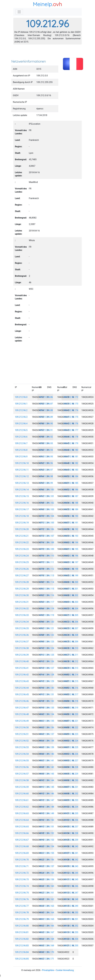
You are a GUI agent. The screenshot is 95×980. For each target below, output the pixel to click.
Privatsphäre (48, 970)
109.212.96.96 (46, 463)
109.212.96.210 (71, 648)
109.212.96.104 (47, 516)
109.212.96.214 (71, 675)
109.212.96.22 (22, 542)
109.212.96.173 (71, 404)
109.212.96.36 (22, 635)
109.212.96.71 (22, 866)
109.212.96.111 (47, 562)
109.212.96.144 (47, 780)
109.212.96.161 (47, 893)
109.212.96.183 (71, 470)
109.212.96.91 (46, 430)
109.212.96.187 (71, 496)
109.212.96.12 (22, 476)
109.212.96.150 (47, 820)
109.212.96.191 (71, 523)
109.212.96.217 (71, 694)
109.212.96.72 (22, 873)
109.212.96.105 (47, 523)
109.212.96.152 (47, 833)
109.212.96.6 (21, 437)
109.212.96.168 (47, 939)
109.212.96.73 (22, 879)
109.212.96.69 (22, 853)
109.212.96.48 (22, 714)
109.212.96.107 (47, 536)
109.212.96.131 (47, 694)
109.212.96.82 (22, 939)
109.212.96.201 (71, 589)
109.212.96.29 (22, 589)
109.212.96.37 (22, 642)
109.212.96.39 (22, 655)
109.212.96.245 (71, 879)
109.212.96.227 (71, 761)
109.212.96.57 (22, 774)
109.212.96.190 (71, 516)
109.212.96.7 (21, 443)
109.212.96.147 (47, 800)
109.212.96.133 (47, 708)
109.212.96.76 (22, 899)
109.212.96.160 (47, 886)
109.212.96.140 (47, 754)
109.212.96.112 (47, 569)
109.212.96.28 (22, 582)
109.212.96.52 (22, 741)
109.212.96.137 (47, 734)
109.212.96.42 (22, 675)
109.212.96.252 (71, 926)
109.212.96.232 (71, 794)
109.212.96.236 (71, 820)
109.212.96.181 (71, 457)
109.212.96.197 (71, 562)
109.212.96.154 (47, 846)
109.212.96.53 (22, 747)
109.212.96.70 (22, 860)
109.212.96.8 (21, 450)
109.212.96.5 (21, 430)
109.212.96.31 (22, 602)
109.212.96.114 (47, 582)
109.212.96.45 (22, 694)
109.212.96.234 (71, 807)
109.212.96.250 (71, 913)
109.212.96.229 (71, 774)
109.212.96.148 (47, 807)
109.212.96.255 (71, 946)
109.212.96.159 (47, 879)
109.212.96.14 (22, 490)
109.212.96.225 (71, 747)
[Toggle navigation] (19, 12)
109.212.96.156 (47, 860)
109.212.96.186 (71, 490)
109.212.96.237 (71, 827)
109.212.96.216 (71, 688)
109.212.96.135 (47, 721)
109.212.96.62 (22, 807)
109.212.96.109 (47, 549)
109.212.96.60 (22, 794)
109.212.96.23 (22, 549)
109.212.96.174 (71, 410)
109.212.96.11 (22, 470)
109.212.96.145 (47, 787)
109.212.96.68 (22, 846)
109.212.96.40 (22, 661)
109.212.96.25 (22, 562)
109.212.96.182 (71, 463)
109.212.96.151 (47, 827)
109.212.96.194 (71, 542)
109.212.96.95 (46, 457)
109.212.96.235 (71, 813)
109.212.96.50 (22, 727)
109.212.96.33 (22, 615)
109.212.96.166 (47, 926)
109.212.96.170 (47, 952)
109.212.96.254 (71, 939)
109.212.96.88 (46, 410)
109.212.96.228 (71, 767)
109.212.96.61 (22, 800)
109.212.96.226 (71, 754)
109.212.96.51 (22, 734)
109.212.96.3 (21, 417)
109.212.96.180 (71, 450)
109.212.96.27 (22, 575)
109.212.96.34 (22, 622)
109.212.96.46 (22, 701)
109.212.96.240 (71, 846)
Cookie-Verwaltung (65, 970)
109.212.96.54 (22, 754)
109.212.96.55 (22, 761)
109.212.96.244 (71, 873)
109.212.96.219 (71, 708)
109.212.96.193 (71, 536)
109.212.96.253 (71, 932)
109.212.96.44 (22, 688)
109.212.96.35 (22, 628)
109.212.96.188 (71, 503)
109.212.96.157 (47, 866)
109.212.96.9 (21, 457)
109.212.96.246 (71, 886)
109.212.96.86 (46, 397)
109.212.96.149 (47, 813)
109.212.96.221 (71, 721)
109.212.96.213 (71, 668)
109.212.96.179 (71, 443)
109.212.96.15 (22, 496)
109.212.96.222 (71, 727)
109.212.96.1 (21, 404)
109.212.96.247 (71, 893)
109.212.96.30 (22, 595)
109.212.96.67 (22, 840)
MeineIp (42, 4)
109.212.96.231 (71, 787)
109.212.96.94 (46, 450)
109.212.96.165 (47, 919)
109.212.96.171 (47, 959)
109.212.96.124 (47, 648)
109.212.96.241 (71, 853)
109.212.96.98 (46, 476)
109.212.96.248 (71, 899)
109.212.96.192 (71, 529)
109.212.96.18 (22, 516)
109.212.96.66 (22, 833)
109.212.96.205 (71, 615)
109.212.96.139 (47, 747)
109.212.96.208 (71, 635)
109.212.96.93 (46, 443)
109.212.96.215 (71, 681)
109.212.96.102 (47, 503)
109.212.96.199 (71, 575)
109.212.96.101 (47, 496)
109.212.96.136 (47, 727)
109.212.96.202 (71, 595)
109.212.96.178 (71, 437)
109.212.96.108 (47, 542)
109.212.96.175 (71, 417)
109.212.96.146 (47, 794)
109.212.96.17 (22, 509)
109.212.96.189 (71, 509)
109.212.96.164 (47, 913)
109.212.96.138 (47, 741)
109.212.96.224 (71, 741)
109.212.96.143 (47, 774)
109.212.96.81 (22, 932)
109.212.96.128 (47, 675)
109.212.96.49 (22, 721)
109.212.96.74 (22, 886)
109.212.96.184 (71, 476)
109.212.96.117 (47, 602)
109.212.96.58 (22, 780)
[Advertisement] (48, 53)
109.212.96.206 (71, 622)
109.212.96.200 (71, 582)
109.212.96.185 (71, 483)
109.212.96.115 (47, 589)
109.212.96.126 (47, 661)
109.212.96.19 (22, 523)
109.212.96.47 (22, 708)
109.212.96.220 (71, 714)
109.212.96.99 (46, 483)
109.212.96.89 (46, 417)
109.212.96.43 (22, 681)
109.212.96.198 (71, 569)
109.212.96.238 (71, 833)
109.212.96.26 (22, 569)
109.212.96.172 (71, 397)
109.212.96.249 (71, 906)
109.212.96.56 (22, 767)
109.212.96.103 (47, 509)
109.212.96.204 (71, 609)
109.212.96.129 (47, 681)
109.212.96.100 (47, 490)
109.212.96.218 (71, 701)
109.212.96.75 (22, 893)
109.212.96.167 (47, 932)
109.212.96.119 (47, 615)
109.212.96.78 (22, 913)
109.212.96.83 (22, 946)
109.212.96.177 (71, 430)
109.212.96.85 (22, 959)
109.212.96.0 (21, 397)
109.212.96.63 (22, 813)
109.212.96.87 (46, 404)
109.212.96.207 (71, 628)
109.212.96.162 (47, 899)
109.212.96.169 (47, 946)
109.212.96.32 (22, 609)
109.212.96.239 (71, 840)
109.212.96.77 (22, 906)
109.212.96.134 (47, 714)
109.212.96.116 (47, 595)
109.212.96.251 (71, 919)
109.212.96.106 (47, 529)
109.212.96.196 (71, 556)
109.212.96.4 (21, 424)
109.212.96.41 (22, 668)
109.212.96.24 (22, 556)
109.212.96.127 (47, 668)
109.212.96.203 (71, 602)
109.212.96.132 (47, 701)
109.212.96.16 (22, 503)
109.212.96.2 (21, 410)
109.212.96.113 (47, 575)
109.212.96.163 (47, 906)
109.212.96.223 (71, 734)
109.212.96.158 (47, 873)
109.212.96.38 (22, 648)
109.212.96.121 (47, 628)
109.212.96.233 (71, 800)
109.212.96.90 (46, 424)
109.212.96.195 (71, 549)
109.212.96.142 (47, 767)
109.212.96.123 (47, 642)
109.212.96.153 (47, 840)
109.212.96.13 (22, 483)
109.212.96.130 (47, 688)
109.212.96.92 (46, 437)
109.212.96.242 (71, 860)
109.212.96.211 (71, 655)
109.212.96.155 (47, 853)
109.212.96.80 (22, 926)
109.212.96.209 (71, 642)
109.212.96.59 (22, 787)
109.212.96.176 (71, 424)
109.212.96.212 (71, 661)
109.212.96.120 (47, 622)
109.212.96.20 (22, 529)
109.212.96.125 (47, 655)
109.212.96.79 (22, 919)
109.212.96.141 (47, 761)
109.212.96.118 (47, 609)
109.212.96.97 (46, 470)
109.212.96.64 (22, 820)
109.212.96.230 (71, 780)
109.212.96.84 (22, 952)
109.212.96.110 (47, 556)
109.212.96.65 (22, 827)
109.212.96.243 (71, 866)
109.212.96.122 (47, 635)
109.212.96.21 (22, 536)
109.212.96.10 (22, 463)
